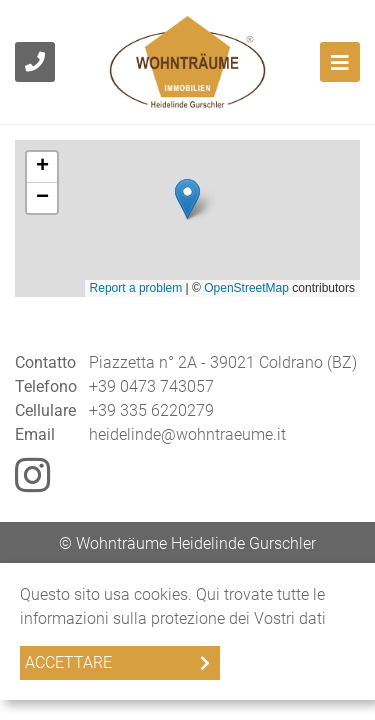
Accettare (68, 662)
